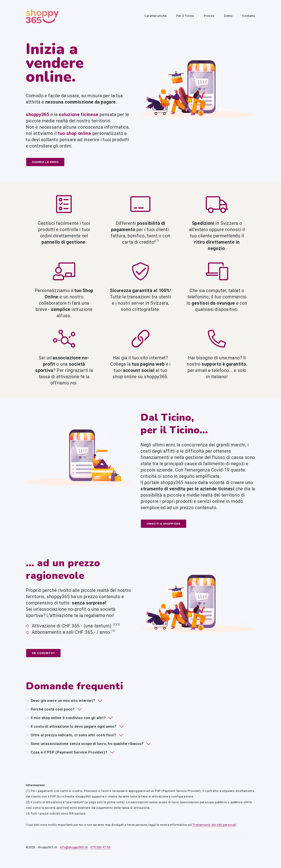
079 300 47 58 (100, 847)
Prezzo (209, 16)
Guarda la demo (45, 162)
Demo (228, 16)
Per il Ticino (185, 16)
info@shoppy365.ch (74, 847)
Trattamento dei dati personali (214, 825)
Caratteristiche (156, 16)
